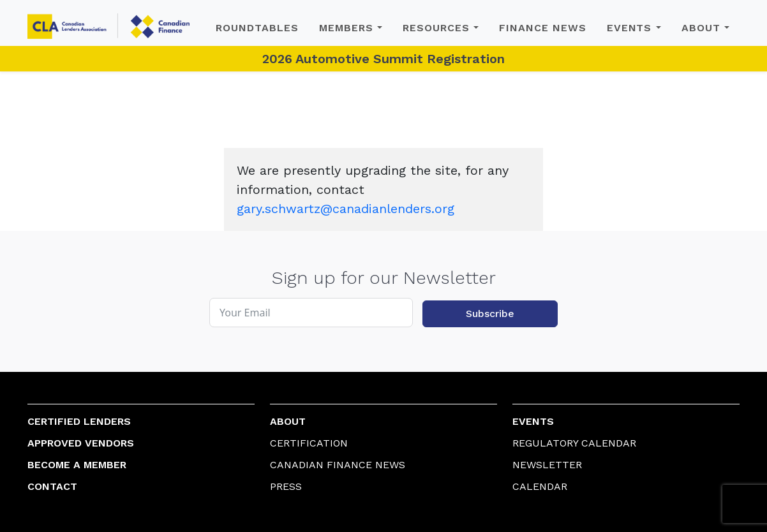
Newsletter (547, 465)
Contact (52, 486)
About (288, 421)
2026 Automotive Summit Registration (383, 59)
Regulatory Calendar (574, 443)
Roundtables (257, 28)
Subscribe (490, 314)
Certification (309, 443)
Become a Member (77, 465)
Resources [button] (436, 28)
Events (533, 421)
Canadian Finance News (338, 465)
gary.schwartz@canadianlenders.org (346, 209)
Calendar (540, 486)
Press (286, 486)
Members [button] (346, 28)
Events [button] (629, 28)
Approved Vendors (81, 443)
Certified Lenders (79, 421)
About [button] (701, 28)
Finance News (543, 28)
